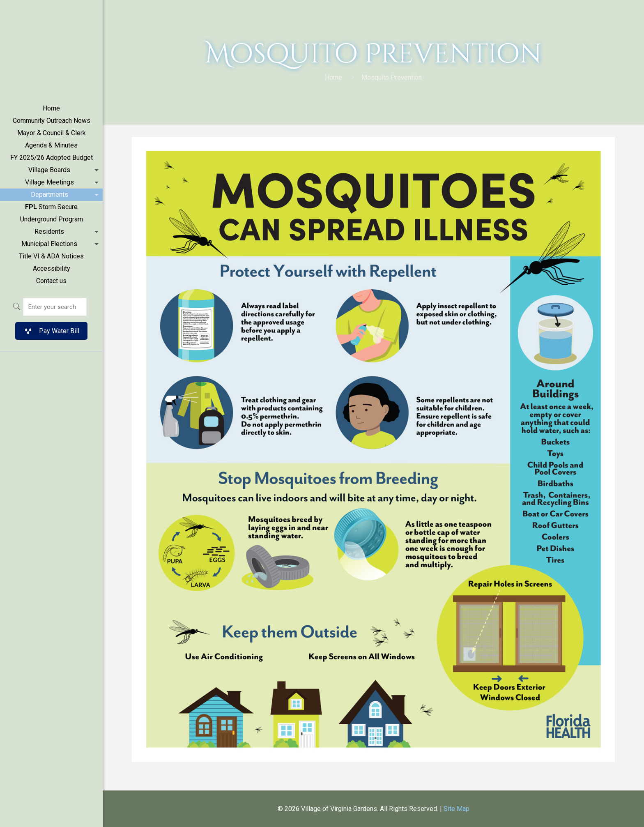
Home (333, 77)
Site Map (457, 809)
